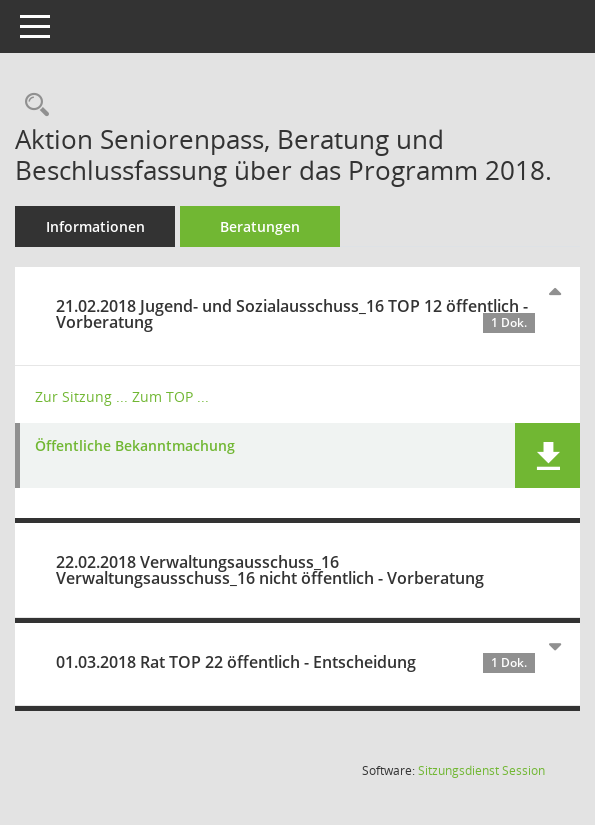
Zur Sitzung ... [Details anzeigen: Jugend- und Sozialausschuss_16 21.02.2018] (81, 396)
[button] (547, 455)
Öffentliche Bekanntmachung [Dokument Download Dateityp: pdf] (135, 446)
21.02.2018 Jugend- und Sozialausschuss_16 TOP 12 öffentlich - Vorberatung (295, 314)
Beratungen (260, 226)
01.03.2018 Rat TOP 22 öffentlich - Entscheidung (295, 662)
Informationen (95, 226)
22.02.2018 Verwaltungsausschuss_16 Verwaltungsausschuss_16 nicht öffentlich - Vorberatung (270, 570)
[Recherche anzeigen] (32, 105)
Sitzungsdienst (481, 770)
